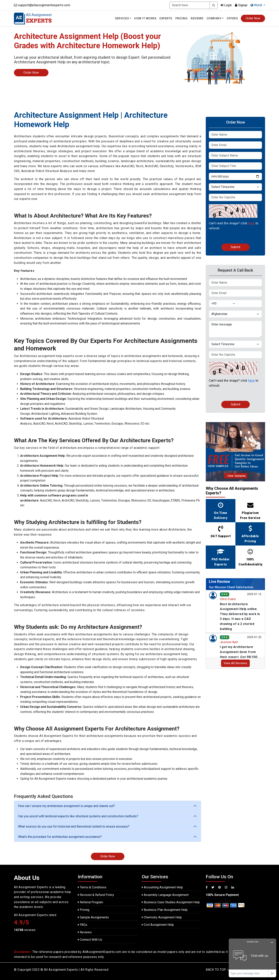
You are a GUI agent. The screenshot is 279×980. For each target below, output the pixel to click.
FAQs (83, 925)
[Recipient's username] (190, 5)
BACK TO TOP (217, 970)
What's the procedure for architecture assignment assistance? (60, 837)
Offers (232, 18)
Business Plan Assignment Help (165, 910)
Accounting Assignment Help (162, 887)
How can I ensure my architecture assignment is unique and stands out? (66, 806)
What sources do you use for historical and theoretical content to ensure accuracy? (74, 826)
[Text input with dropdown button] (250, 304)
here (251, 223)
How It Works (145, 18)
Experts (166, 18)
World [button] (257, 5)
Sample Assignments (93, 917)
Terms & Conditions (92, 887)
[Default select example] (235, 187)
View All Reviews (235, 663)
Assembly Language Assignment (165, 895)
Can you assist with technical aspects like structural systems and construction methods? (78, 816)
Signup (241, 5)
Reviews (197, 18)
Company (214, 18)
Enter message (235, 329)
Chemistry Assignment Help (162, 917)
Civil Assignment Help (158, 925)
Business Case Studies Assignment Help (171, 902)
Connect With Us (90, 940)
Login (226, 5)
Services (122, 18)
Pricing (182, 18)
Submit (236, 247)
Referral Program (90, 902)
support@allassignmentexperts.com (44, 5)
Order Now (253, 18)
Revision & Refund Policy (96, 895)
